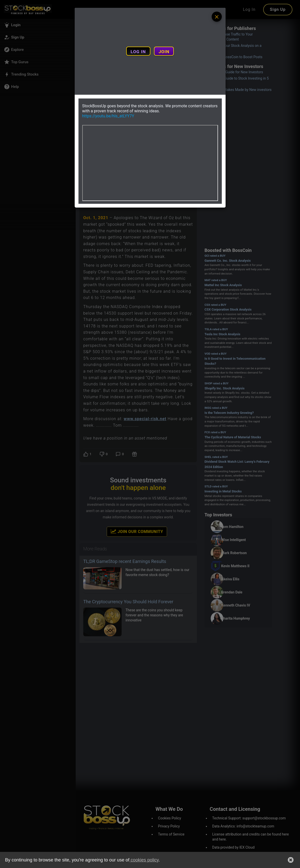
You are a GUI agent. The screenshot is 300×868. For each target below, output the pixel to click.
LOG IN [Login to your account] (138, 52)
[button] (291, 860)
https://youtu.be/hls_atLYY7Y (108, 116)
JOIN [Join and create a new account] (164, 52)
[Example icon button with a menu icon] (217, 17)
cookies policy (144, 860)
